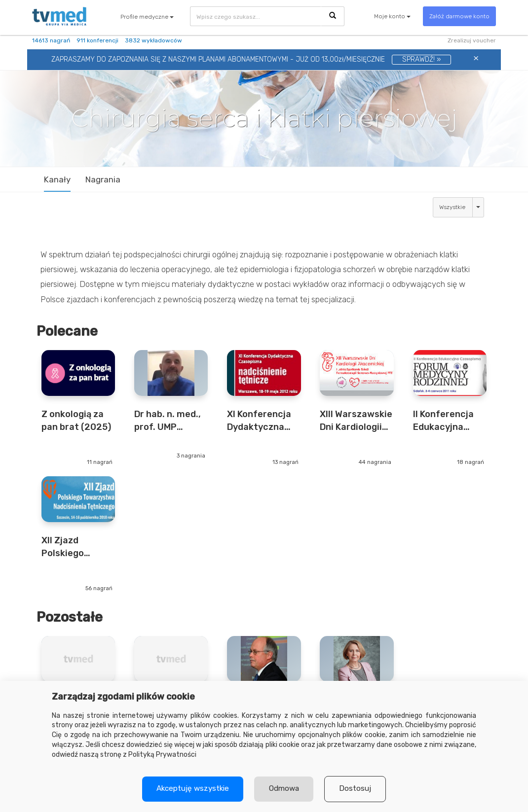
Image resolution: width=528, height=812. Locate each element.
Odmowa (284, 789)
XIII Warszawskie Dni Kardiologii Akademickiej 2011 (356, 421)
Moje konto (392, 16)
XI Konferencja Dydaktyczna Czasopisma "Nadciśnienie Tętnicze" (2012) (259, 421)
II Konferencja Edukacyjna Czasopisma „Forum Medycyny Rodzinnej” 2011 (448, 421)
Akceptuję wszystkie (192, 789)
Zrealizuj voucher (472, 40)
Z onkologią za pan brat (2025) (76, 420)
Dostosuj (357, 789)
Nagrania (103, 179)
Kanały (57, 179)
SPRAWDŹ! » (421, 59)
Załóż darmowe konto (459, 16)
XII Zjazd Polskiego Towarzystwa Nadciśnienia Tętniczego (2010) (71, 547)
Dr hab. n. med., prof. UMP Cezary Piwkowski (168, 421)
